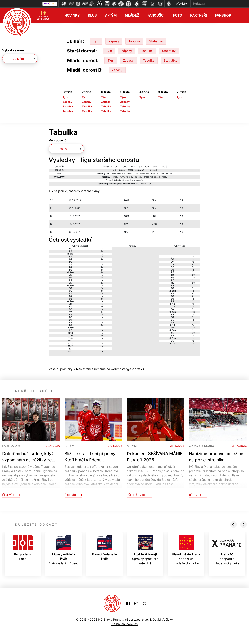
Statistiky (156, 41)
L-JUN (146, 166)
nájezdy (138, 177)
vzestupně (151, 170)
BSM (114, 173)
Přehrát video (140, 495)
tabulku (118, 180)
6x (193, 296)
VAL (171, 173)
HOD (124, 173)
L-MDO (162, 166)
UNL (167, 173)
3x (102, 272)
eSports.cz (133, 619)
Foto (178, 15)
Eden (23, 548)
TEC (157, 173)
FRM (119, 173)
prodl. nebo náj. (151, 177)
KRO (129, 173)
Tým (96, 41)
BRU (109, 173)
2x (102, 251)
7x (102, 288)
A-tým (111, 15)
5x (102, 293)
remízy (115, 177)
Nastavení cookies (124, 624)
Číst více (11, 495)
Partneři (198, 15)
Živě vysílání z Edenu (64, 550)
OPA (143, 173)
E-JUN (116, 166)
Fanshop (223, 15)
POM (148, 173)
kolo (115, 170)
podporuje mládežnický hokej (186, 550)
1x (102, 248)
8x (193, 293)
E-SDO (124, 166)
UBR (162, 173)
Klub (92, 15)
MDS (138, 173)
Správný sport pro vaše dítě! (145, 550)
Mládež (132, 15)
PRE (153, 173)
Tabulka (134, 41)
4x (102, 259)
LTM (133, 173)
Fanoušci (156, 15)
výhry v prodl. (126, 177)
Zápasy (114, 41)
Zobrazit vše (145, 183)
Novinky (72, 15)
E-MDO (132, 166)
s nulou (164, 177)
